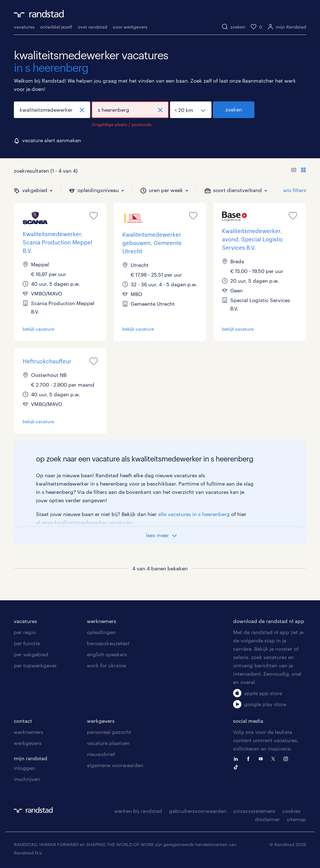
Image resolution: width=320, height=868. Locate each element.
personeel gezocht (109, 732)
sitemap (296, 819)
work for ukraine (106, 665)
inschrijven (27, 779)
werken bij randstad (138, 811)
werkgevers (28, 743)
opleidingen (101, 632)
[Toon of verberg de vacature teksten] (299, 171)
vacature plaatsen (108, 743)
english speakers (107, 654)
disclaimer (267, 819)
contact (23, 721)
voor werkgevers (130, 27)
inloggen (24, 768)
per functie (27, 643)
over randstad (92, 27)
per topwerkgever (35, 665)
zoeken (234, 109)
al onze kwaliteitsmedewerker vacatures (84, 522)
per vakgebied (31, 654)
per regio (25, 632)
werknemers (102, 621)
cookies (291, 811)
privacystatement (254, 811)
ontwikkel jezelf (56, 27)
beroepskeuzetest (108, 643)
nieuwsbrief (101, 754)
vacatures (24, 27)
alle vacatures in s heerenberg (194, 514)
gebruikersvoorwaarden (198, 811)
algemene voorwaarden (115, 765)
